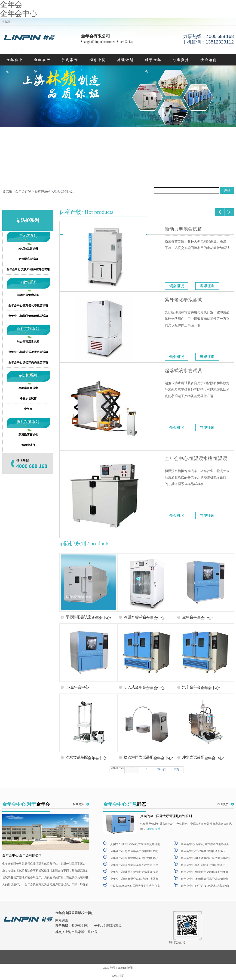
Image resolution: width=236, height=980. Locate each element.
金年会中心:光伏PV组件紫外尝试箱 (28, 269)
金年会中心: (101, 618)
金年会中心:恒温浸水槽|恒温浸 (196, 458)
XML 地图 (109, 968)
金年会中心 (18, 13)
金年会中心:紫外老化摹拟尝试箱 (28, 305)
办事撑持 (181, 60)
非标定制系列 (28, 329)
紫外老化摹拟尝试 (183, 300)
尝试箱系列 (28, 236)
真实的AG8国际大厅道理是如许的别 (166, 816)
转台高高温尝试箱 (28, 342)
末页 (176, 769)
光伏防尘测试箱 (28, 249)
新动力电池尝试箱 (183, 229)
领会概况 (177, 286)
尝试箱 (7, 191)
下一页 (161, 769)
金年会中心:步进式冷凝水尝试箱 (28, 352)
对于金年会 (153, 66)
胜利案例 (70, 60)
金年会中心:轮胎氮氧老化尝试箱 (28, 316)
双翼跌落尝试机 (28, 435)
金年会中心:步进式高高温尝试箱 (28, 362)
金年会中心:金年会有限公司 (22, 855)
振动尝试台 (28, 445)
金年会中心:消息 (125, 804)
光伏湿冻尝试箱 (28, 259)
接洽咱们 (209, 60)
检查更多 (78, 804)
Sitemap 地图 (125, 968)
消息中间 (98, 60)
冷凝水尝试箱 (28, 398)
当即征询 (207, 286)
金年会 (11, 4)
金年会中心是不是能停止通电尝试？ (203, 865)
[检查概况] (155, 829)
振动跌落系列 (28, 422)
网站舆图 (62, 920)
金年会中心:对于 (26, 804)
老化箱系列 (28, 282)
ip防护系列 (43, 191)
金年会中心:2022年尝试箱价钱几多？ (203, 851)
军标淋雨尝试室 (28, 388)
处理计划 (126, 60)
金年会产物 (42, 66)
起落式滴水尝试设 (183, 370)
